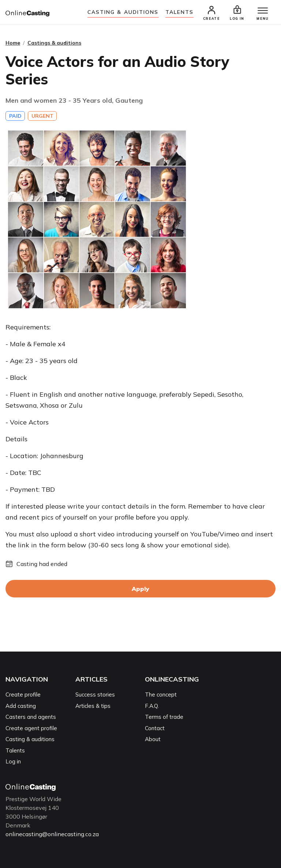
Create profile (23, 695)
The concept (161, 695)
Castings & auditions (54, 43)
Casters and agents (31, 717)
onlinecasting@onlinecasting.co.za (52, 834)
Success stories (95, 695)
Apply (140, 589)
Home (13, 43)
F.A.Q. (152, 706)
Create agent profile (31, 728)
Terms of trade (164, 717)
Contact (155, 728)
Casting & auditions (123, 12)
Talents (180, 12)
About (153, 739)
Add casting (21, 706)
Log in (13, 761)
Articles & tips (93, 706)
